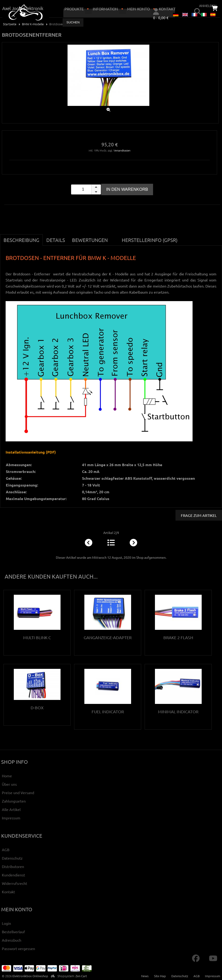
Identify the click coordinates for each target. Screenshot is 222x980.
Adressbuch (12, 940)
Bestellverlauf (13, 932)
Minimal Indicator (178, 712)
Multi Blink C (37, 637)
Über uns (9, 784)
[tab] (115, 237)
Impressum (11, 818)
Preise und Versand (18, 793)
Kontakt (8, 892)
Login (6, 923)
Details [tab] (56, 240)
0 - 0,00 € (161, 18)
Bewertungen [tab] (90, 240)
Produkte (74, 9)
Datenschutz (12, 858)
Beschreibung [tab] (21, 240)
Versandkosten (122, 150)
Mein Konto (138, 9)
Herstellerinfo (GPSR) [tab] (150, 240)
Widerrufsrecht (14, 883)
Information (105, 9)
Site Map (160, 976)
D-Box (37, 708)
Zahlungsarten (14, 801)
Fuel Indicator (108, 712)
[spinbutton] (86, 189)
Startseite (10, 24)
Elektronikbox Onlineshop (30, 976)
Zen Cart (81, 976)
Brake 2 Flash (178, 637)
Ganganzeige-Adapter (108, 637)
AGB (6, 850)
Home (7, 776)
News (145, 976)
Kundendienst (13, 875)
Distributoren (13, 866)
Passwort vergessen (18, 948)
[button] (96, 187)
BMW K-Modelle (33, 24)
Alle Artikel (11, 809)
